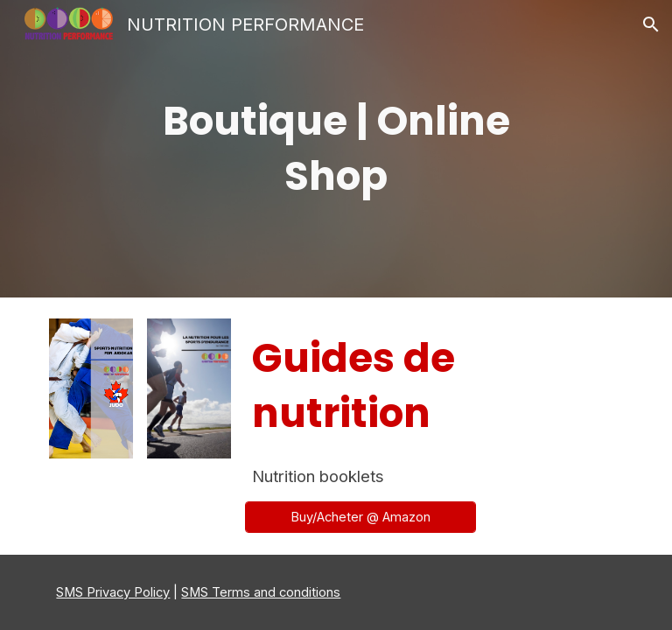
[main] (336, 148)
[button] (651, 24)
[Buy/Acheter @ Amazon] (360, 517)
